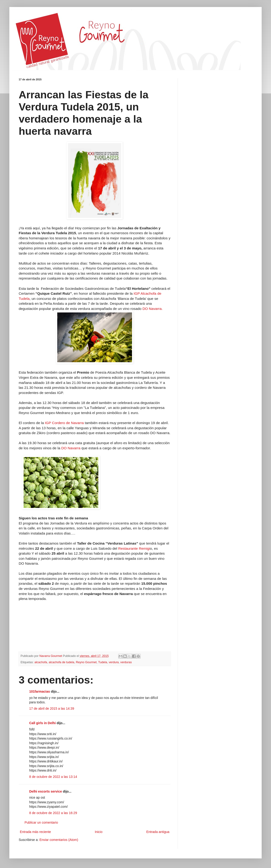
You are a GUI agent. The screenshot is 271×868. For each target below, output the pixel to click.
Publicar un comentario (41, 822)
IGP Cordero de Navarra (64, 423)
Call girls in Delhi (43, 723)
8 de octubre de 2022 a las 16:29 (53, 813)
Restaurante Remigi (134, 548)
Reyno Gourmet (86, 662)
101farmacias (40, 691)
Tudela (103, 662)
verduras (126, 662)
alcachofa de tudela (61, 662)
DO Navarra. (152, 309)
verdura (114, 662)
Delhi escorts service (46, 791)
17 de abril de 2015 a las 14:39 (52, 709)
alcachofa (41, 662)
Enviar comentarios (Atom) (59, 840)
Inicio (99, 832)
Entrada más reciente (35, 832)
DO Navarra (71, 448)
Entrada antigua (158, 832)
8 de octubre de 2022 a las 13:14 (53, 777)
